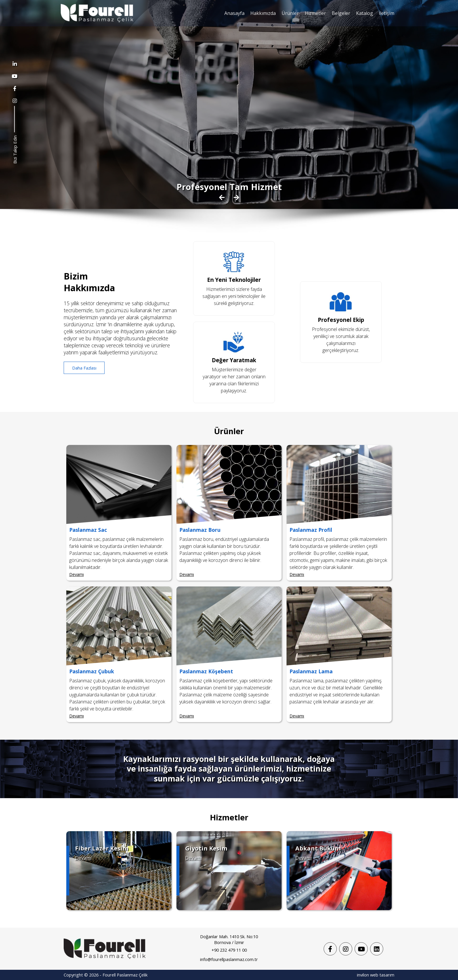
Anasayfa (234, 13)
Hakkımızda (263, 13)
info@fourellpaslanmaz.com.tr (229, 959)
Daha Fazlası (84, 368)
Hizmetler (315, 13)
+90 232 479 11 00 (229, 950)
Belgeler (341, 13)
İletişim (387, 13)
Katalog (365, 13)
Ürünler (290, 13)
